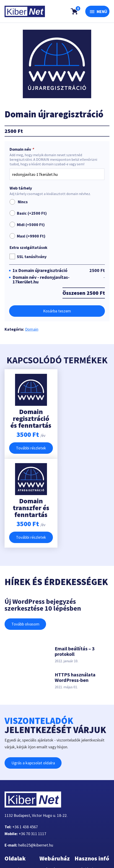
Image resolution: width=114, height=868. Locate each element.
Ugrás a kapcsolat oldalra (33, 674)
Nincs (19, 202)
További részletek (30, 448)
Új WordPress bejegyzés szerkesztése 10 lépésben (43, 515)
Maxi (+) (31, 236)
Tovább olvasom (25, 535)
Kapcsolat (17, 807)
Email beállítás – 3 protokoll (75, 562)
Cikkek (14, 814)
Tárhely (14, 787)
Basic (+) (32, 213)
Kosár (48, 787)
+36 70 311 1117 (32, 744)
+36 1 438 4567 (25, 737)
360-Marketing (42, 846)
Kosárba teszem (57, 311)
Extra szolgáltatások (28, 248)
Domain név (22, 149)
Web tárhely (21, 188)
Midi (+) (31, 225)
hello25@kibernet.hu (36, 756)
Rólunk (14, 801)
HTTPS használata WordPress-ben (75, 588)
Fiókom (14, 821)
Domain (32, 329)
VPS (11, 794)
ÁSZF (82, 807)
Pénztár (50, 780)
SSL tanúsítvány (32, 257)
